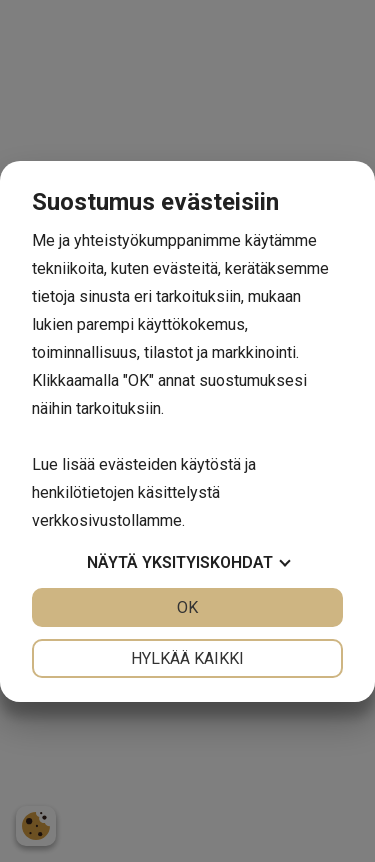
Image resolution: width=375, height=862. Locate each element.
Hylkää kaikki (187, 658)
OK (187, 607)
